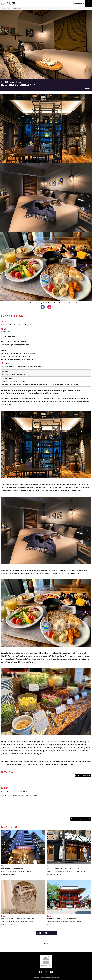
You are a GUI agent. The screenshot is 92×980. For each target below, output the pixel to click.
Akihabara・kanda (13, 82)
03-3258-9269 (6, 332)
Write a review (82, 775)
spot (8, 8)
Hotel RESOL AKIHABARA (18, 85)
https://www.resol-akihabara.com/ (13, 374)
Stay (88, 89)
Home (3, 8)
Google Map (76, 819)
